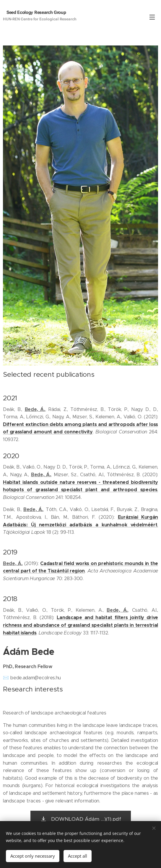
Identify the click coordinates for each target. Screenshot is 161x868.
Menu (152, 17)
